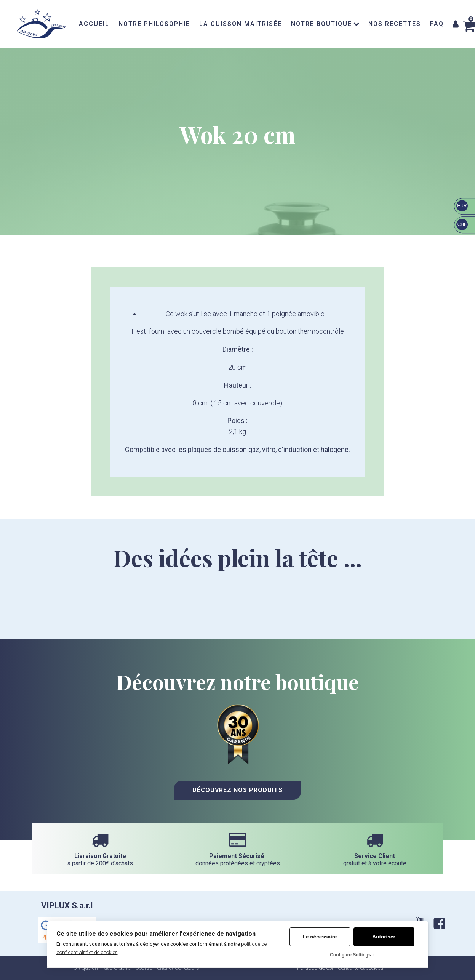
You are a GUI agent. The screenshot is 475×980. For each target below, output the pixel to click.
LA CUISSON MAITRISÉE (241, 24)
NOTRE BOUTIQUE (325, 24)
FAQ (437, 24)
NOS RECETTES (395, 24)
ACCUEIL (94, 24)
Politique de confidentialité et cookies (340, 968)
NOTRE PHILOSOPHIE (154, 24)
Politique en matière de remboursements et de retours (135, 968)
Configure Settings (350, 955)
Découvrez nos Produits (237, 790)
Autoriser (384, 937)
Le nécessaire (320, 937)
